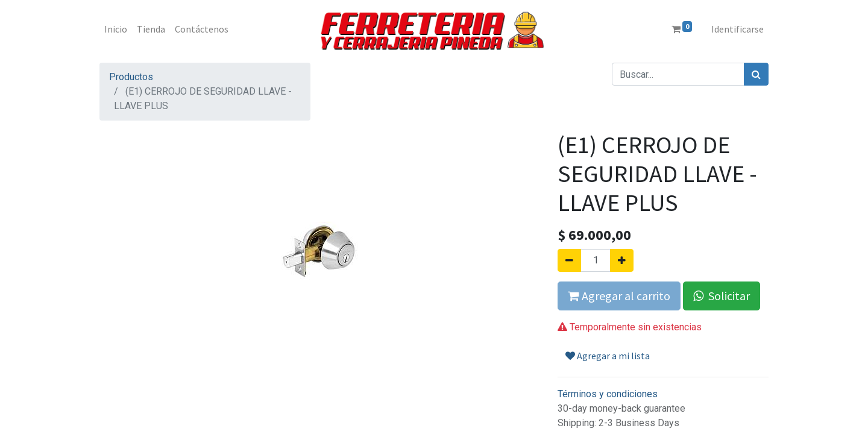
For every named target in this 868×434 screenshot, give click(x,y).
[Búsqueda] (756, 74)
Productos (131, 77)
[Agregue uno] (622, 260)
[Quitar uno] (569, 260)
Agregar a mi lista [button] (608, 356)
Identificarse (737, 29)
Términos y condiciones (608, 394)
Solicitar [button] (722, 296)
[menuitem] (116, 29)
